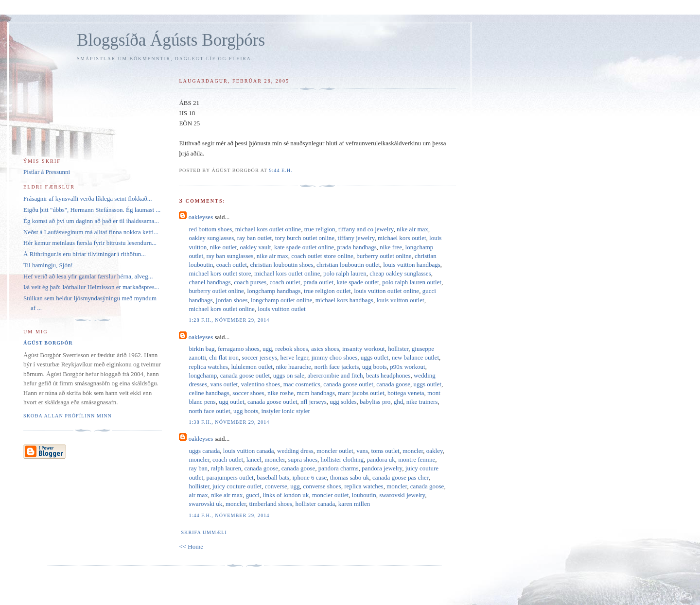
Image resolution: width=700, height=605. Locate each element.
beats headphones (388, 375)
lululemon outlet (252, 367)
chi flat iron (224, 357)
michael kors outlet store (220, 273)
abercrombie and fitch (335, 375)
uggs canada (204, 451)
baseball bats (273, 477)
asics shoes (325, 349)
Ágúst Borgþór (48, 343)
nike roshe (280, 393)
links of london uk (286, 495)
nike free (391, 247)
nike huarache (293, 367)
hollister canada (315, 504)
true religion (320, 229)
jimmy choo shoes (335, 357)
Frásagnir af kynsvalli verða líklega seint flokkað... (88, 199)
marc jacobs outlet (361, 393)
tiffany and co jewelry (366, 229)
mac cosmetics (302, 384)
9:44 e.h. (280, 170)
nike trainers (422, 402)
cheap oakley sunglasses (400, 273)
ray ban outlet (254, 238)
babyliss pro (375, 402)
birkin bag (201, 349)
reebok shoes (292, 349)
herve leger (295, 357)
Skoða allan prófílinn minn (68, 416)
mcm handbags (315, 393)
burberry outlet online (384, 256)
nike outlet (223, 247)
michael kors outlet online (268, 229)
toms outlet (385, 451)
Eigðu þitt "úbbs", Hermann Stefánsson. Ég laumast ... (92, 210)
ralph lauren (226, 468)
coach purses (250, 282)
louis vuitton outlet (400, 300)
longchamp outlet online (281, 300)
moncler (413, 451)
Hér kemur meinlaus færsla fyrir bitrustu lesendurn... (90, 243)
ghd (399, 402)
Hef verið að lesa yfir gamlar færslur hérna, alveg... (88, 276)
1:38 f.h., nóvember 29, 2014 (229, 422)
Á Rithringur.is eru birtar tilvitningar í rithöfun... (85, 254)
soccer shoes (248, 393)
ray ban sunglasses (230, 256)
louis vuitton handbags (412, 265)
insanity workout (364, 349)
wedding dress (295, 451)
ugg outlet (231, 402)
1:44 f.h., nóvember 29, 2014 (229, 515)
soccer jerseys (259, 357)
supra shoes (303, 459)
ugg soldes (343, 402)
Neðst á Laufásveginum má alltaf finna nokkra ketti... (91, 232)
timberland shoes (270, 504)
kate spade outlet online (304, 247)
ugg (267, 349)
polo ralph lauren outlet (412, 282)
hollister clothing (342, 459)
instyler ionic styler (286, 411)
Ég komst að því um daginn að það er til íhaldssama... (91, 221)
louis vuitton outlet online (386, 291)
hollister (398, 349)
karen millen (354, 504)
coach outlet (232, 265)
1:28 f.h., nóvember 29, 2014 (229, 320)
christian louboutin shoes (281, 265)
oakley (435, 451)
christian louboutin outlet (348, 265)
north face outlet (209, 411)
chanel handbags (210, 282)
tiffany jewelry (356, 238)
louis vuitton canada (249, 451)
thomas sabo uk (350, 477)
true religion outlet (327, 291)
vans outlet (224, 384)
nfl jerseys (314, 402)
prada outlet (318, 282)
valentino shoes (261, 384)
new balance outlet (415, 357)
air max (198, 495)
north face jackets (337, 367)
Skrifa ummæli (204, 532)
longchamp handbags (274, 291)
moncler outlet (335, 451)
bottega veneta (406, 393)
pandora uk (381, 459)
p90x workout (408, 367)
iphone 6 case (309, 477)
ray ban (198, 468)
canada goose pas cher (400, 477)
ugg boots (375, 367)
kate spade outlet (358, 282)
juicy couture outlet (237, 486)
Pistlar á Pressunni (47, 172)
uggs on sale (289, 375)
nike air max (412, 229)
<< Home (191, 546)
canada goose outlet (245, 375)
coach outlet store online (322, 256)
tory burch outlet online (305, 238)
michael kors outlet (402, 238)
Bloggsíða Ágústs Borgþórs (171, 40)
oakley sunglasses (211, 238)
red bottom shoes (210, 229)
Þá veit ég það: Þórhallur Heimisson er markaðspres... (91, 287)
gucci (253, 495)
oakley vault (256, 247)
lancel (254, 459)
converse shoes (322, 486)
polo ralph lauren (345, 273)
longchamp (203, 375)
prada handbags (357, 247)
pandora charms (339, 468)
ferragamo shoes (239, 349)
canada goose (393, 384)
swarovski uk (205, 504)
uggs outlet (375, 357)
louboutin (364, 495)
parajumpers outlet (230, 477)
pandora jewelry (382, 468)
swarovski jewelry (402, 495)
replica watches (208, 367)
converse (276, 486)
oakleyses (201, 217)
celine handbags (209, 393)
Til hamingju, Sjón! (48, 265)
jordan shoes (232, 300)
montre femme (417, 459)
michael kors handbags (344, 300)
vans (362, 451)
